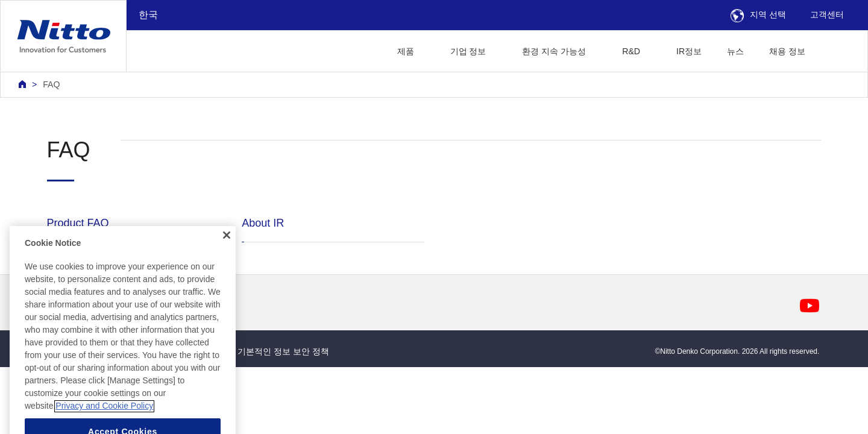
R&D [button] (631, 51)
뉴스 (735, 51)
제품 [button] (406, 51)
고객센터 (827, 14)
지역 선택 (758, 14)
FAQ (51, 84)
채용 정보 (787, 51)
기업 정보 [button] (468, 51)
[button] (837, 50)
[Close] (227, 280)
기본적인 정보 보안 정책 (283, 351)
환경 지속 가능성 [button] (554, 51)
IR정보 (689, 51)
